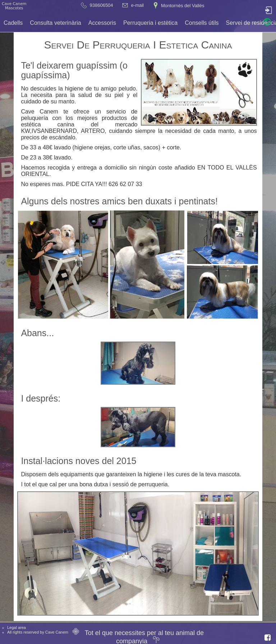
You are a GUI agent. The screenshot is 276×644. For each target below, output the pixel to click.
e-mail (137, 5)
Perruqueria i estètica (150, 23)
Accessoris (102, 23)
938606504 (102, 5)
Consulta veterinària (55, 23)
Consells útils (202, 23)
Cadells (13, 23)
